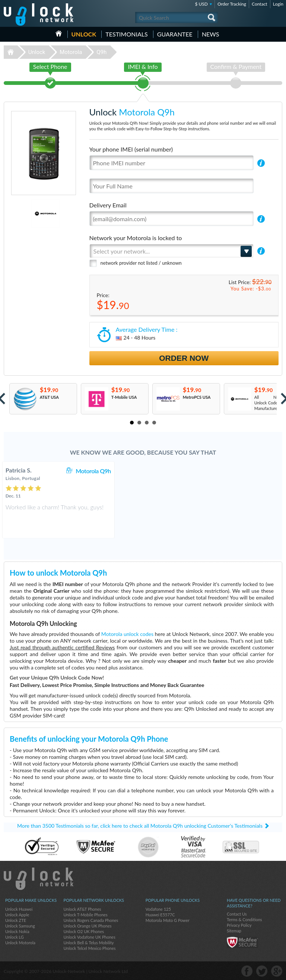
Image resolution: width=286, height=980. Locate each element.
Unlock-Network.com (39, 879)
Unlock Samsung (20, 926)
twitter (262, 971)
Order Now (184, 358)
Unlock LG (15, 937)
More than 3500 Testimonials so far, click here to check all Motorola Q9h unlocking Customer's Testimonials (140, 826)
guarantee (175, 34)
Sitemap (234, 931)
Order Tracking (232, 4)
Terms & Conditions (244, 919)
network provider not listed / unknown (141, 263)
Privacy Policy (239, 925)
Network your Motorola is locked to (136, 238)
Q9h (101, 52)
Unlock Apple (17, 915)
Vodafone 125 (158, 909)
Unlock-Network (39, 15)
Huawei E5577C (160, 915)
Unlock (84, 34)
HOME (59, 34)
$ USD (201, 4)
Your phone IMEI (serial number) (131, 149)
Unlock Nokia (17, 931)
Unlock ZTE (16, 920)
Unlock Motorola (20, 943)
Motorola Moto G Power (168, 920)
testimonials (126, 34)
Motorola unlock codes (127, 634)
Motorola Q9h (178, 471)
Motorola (71, 52)
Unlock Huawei (19, 909)
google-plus (277, 971)
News (211, 34)
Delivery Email (108, 205)
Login (278, 4)
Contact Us (237, 914)
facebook (247, 971)
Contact (260, 4)
